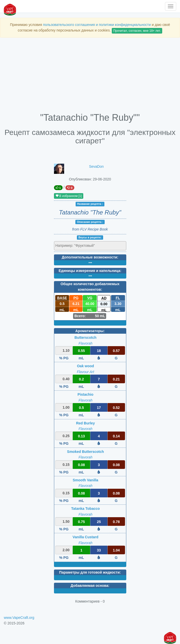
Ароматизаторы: (90, 331)
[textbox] (78, 246)
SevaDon (96, 166)
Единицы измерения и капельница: (90, 271)
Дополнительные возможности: (90, 257)
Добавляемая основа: (90, 586)
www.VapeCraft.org (19, 618)
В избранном (69, 196)
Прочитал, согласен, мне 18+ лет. (137, 31)
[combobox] (90, 246)
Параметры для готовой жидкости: (90, 572)
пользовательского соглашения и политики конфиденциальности (97, 25)
